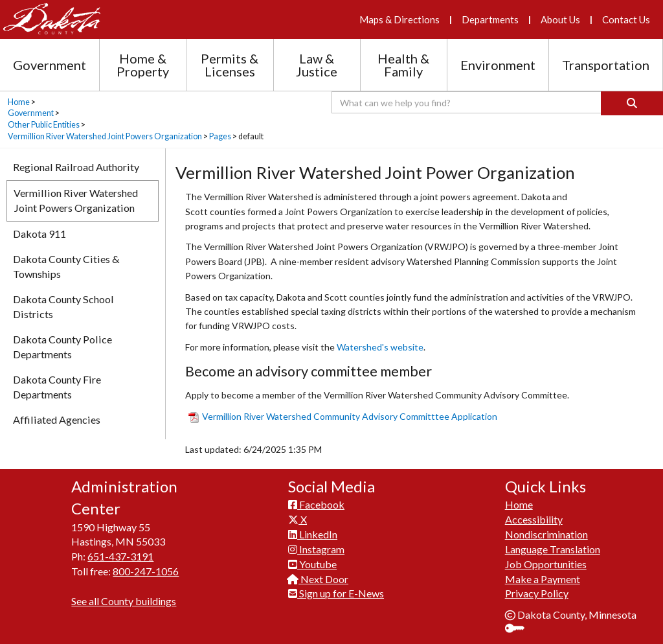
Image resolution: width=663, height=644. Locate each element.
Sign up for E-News (336, 593)
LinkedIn (313, 534)
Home (19, 102)
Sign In (520, 629)
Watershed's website (380, 347)
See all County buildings (124, 601)
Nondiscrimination (546, 534)
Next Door (318, 579)
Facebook (316, 504)
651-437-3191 (120, 556)
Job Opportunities (546, 564)
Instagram (316, 549)
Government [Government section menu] (50, 65)
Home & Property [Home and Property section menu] (143, 65)
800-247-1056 (146, 571)
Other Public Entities (44, 125)
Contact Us (626, 19)
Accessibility (534, 519)
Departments (490, 19)
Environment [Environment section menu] (498, 65)
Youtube (312, 564)
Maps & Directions (399, 19)
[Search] (632, 103)
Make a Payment (543, 579)
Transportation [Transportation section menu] (606, 65)
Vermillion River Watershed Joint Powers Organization (105, 136)
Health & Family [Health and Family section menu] (403, 65)
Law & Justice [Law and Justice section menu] (317, 65)
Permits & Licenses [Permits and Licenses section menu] (230, 65)
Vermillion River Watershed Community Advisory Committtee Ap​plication (343, 416)
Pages (220, 136)
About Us (560, 19)
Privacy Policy (537, 593)
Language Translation (553, 549)
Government (31, 113)
